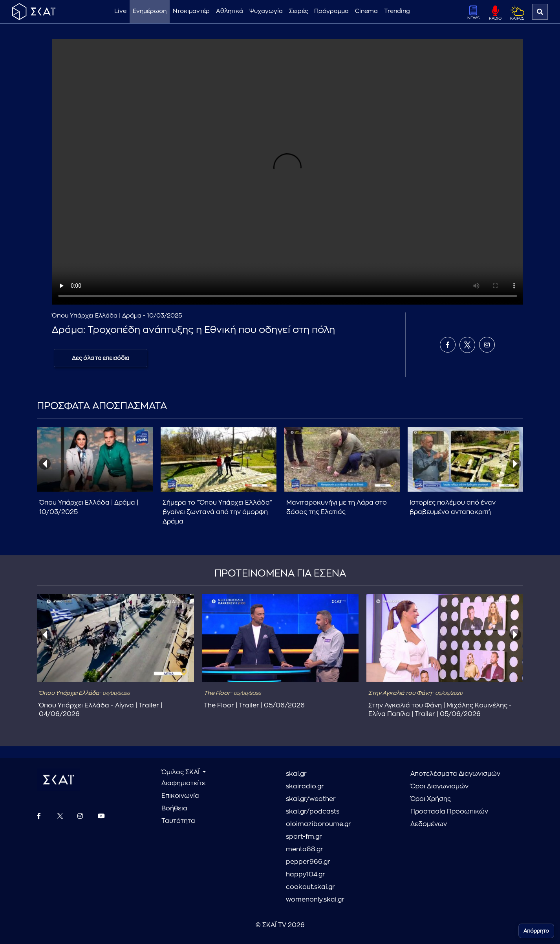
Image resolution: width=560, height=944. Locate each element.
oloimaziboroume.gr (318, 824)
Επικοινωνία (180, 796)
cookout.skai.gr (310, 887)
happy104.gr (306, 874)
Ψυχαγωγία (266, 11)
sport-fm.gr (304, 837)
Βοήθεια (174, 808)
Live (120, 11)
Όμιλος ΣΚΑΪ (181, 772)
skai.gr (296, 774)
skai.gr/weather (311, 799)
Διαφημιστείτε (183, 783)
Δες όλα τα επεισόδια (101, 358)
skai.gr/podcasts (313, 812)
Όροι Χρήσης (431, 799)
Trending (397, 11)
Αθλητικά (230, 11)
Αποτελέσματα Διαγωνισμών (455, 774)
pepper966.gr (308, 862)
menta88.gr (305, 849)
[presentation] (45, 464)
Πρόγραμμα (331, 11)
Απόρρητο (536, 931)
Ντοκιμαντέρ (191, 11)
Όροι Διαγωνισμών (439, 786)
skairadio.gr (305, 786)
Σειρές (298, 11)
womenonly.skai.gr (315, 900)
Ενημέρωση (150, 11)
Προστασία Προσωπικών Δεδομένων (449, 818)
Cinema (366, 11)
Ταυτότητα (178, 821)
